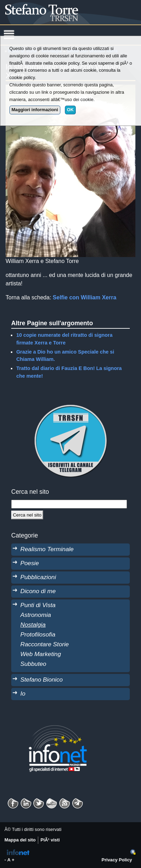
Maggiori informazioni (35, 110)
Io (23, 693)
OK (70, 110)
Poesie (30, 563)
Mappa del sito (20, 840)
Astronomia (36, 615)
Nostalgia (33, 625)
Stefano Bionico (42, 680)
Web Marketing (41, 654)
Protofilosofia (38, 634)
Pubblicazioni (38, 577)
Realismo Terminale (47, 549)
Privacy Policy (117, 860)
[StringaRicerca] (69, 504)
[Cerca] (27, 515)
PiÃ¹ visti (50, 840)
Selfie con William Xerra (84, 297)
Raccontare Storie (45, 644)
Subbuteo (33, 664)
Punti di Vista (38, 605)
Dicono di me (38, 591)
